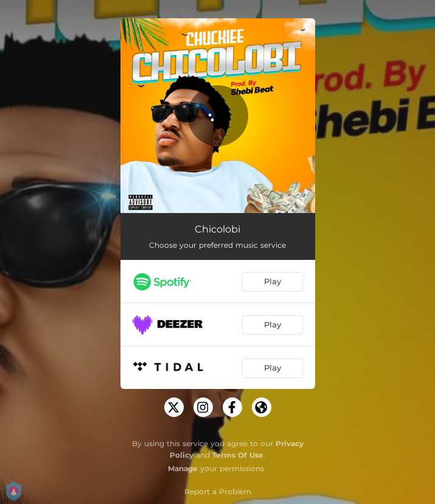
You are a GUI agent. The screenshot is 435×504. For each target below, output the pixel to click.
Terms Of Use (238, 455)
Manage (183, 468)
